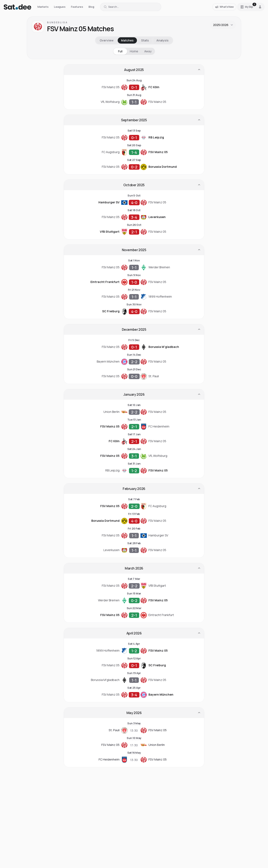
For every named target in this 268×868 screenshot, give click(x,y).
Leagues (60, 7)
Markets (43, 7)
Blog (91, 7)
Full (120, 51)
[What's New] (224, 7)
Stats (145, 40)
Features (77, 7)
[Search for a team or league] (131, 7)
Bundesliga (57, 22)
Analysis (162, 40)
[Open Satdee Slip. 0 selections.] (247, 7)
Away (148, 51)
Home (134, 51)
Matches (127, 40)
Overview (107, 40)
